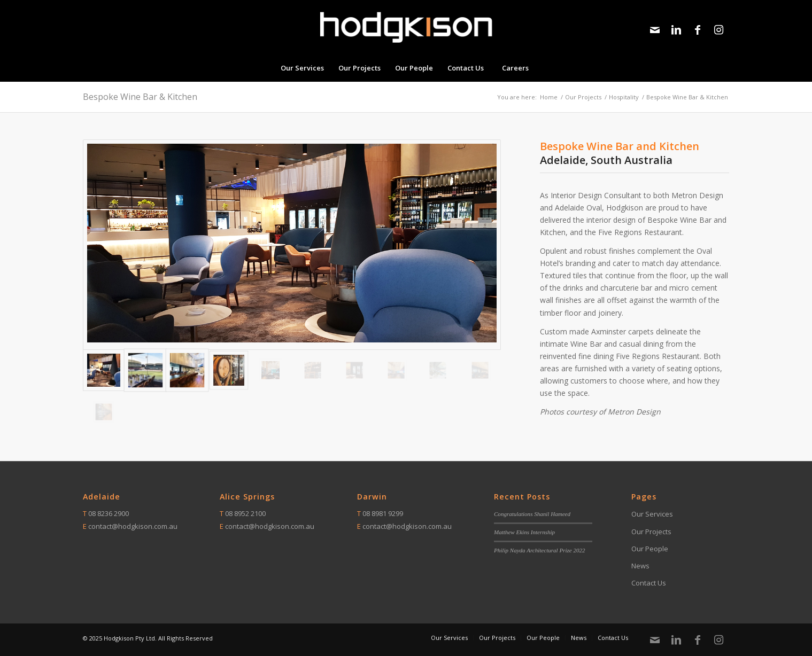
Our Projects (651, 532)
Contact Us (649, 583)
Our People (650, 549)
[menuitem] (302, 68)
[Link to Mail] (655, 30)
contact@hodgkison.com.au (133, 526)
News (640, 566)
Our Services (652, 514)
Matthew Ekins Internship (524, 532)
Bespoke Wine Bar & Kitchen (140, 97)
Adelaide (102, 497)
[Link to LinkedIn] (676, 30)
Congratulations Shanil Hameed (532, 514)
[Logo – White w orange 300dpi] (406, 27)
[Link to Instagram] (719, 30)
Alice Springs (247, 497)
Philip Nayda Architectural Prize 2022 (540, 550)
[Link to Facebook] (698, 30)
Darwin (372, 497)
